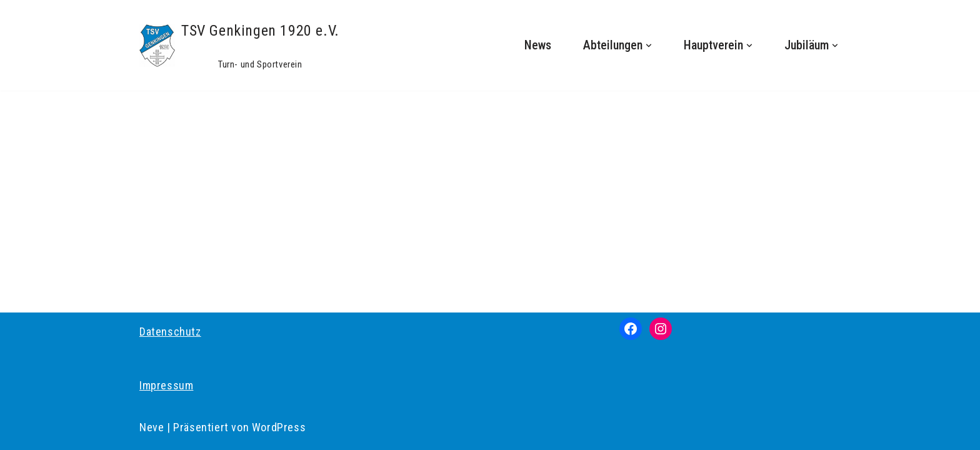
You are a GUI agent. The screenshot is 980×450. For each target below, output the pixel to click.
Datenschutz (170, 332)
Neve (152, 427)
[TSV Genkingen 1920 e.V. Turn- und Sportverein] (239, 45)
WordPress (279, 427)
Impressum (166, 385)
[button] (649, 46)
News (538, 45)
